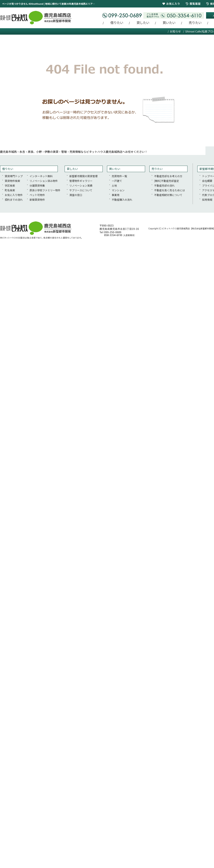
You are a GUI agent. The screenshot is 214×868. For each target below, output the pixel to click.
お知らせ (175, 31)
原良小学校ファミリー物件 (45, 190)
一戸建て (117, 181)
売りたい (195, 23)
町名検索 (10, 190)
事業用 (116, 195)
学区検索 (10, 185)
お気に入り (171, 4)
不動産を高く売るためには (169, 190)
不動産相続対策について (168, 195)
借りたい (117, 23)
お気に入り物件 (14, 195)
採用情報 (207, 200)
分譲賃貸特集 (37, 185)
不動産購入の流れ (122, 200)
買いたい (169, 23)
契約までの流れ (14, 200)
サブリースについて (81, 190)
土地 (114, 185)
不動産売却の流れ (164, 185)
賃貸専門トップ (14, 176)
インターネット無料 (41, 176)
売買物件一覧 (119, 176)
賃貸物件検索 (12, 181)
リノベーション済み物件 (44, 181)
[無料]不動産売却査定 (166, 181)
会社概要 (207, 181)
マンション (118, 190)
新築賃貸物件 (37, 200)
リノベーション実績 (81, 185)
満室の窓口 (76, 195)
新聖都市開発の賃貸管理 (83, 176)
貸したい (143, 23)
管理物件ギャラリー (81, 181)
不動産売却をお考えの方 (168, 176)
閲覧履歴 (193, 4)
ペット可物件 (37, 195)
